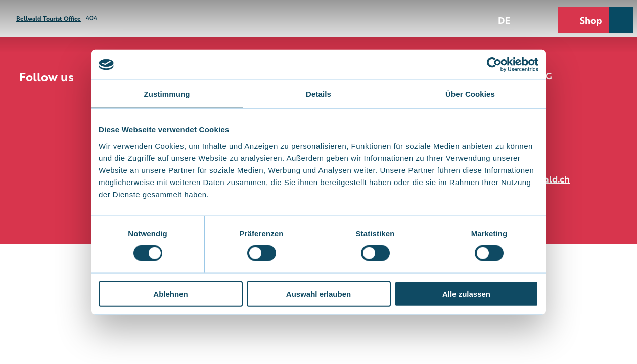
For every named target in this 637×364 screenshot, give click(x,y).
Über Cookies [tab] (470, 94)
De (504, 20)
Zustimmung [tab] (167, 94)
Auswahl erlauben (318, 293)
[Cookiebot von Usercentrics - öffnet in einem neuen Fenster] (494, 65)
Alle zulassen (466, 293)
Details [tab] (318, 94)
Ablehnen (170, 293)
